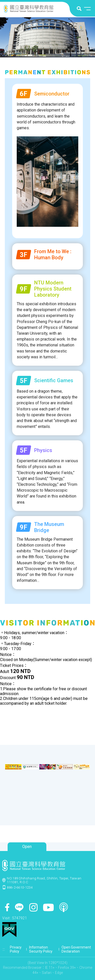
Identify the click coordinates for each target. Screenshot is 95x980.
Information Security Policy (41, 949)
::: (4, 949)
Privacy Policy (16, 949)
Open (27, 847)
